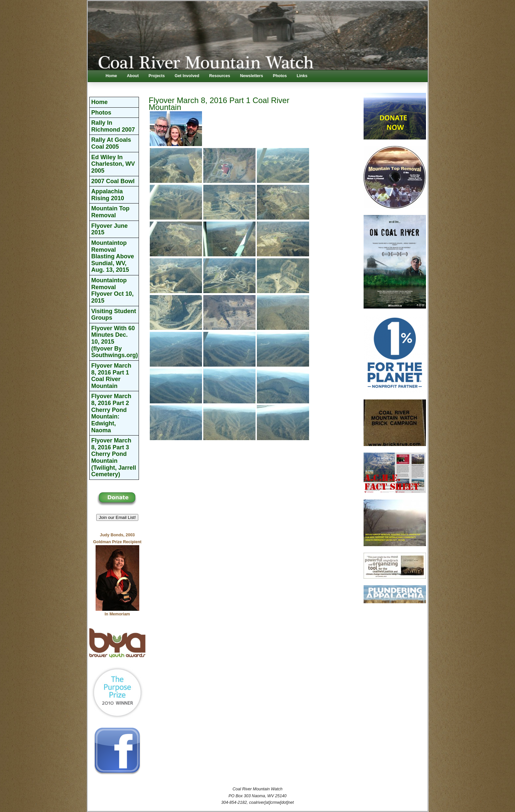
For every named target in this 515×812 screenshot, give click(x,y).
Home (112, 76)
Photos (280, 76)
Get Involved (187, 76)
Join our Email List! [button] (117, 517)
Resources (220, 76)
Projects (157, 76)
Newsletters (252, 76)
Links (302, 76)
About (133, 76)
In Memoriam (117, 614)
